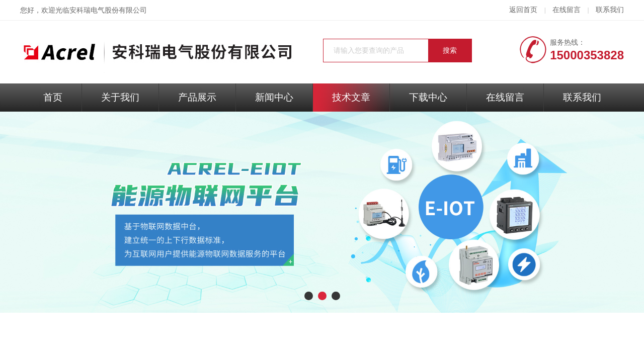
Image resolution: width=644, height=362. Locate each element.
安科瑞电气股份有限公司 (108, 10)
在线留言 (567, 10)
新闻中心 (274, 97)
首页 (53, 97)
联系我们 (610, 10)
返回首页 (523, 10)
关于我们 (120, 97)
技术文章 (351, 97)
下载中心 (428, 97)
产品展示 (197, 97)
